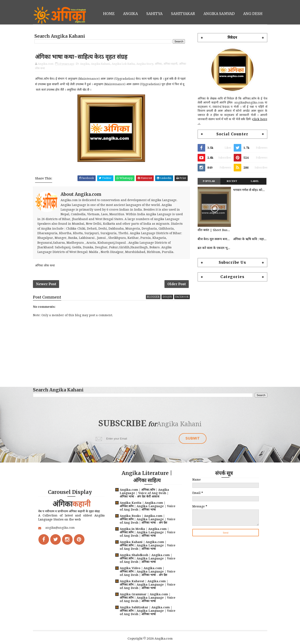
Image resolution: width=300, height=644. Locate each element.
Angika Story (145, 64)
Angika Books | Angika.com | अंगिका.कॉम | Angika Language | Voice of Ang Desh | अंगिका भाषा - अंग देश (148, 519)
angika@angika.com (60, 528)
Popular (209, 181)
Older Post (177, 284)
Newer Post (46, 284)
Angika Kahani (100, 64)
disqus (167, 297)
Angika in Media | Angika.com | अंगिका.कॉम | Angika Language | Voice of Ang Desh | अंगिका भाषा (148, 532)
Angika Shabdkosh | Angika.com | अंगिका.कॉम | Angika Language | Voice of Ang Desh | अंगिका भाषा (148, 558)
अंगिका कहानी (170, 64)
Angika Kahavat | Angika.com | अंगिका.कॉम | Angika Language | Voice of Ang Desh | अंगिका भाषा (148, 585)
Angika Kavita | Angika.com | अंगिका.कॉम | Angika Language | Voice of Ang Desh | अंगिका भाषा (148, 506)
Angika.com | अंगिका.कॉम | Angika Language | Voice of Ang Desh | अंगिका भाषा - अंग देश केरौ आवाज (144, 493)
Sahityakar (183, 14)
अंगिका (158, 64)
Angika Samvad (219, 14)
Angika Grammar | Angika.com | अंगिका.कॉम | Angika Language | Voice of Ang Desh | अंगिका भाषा (148, 598)
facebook (182, 297)
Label (255, 181)
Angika (130, 14)
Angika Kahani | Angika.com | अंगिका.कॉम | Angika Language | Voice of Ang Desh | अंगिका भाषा (148, 545)
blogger (153, 297)
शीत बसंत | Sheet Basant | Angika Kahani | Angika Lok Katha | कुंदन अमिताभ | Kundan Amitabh (214, 230)
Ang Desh (253, 14)
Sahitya (154, 14)
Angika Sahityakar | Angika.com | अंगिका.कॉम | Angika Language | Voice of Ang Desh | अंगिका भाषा (148, 611)
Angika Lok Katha (123, 64)
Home (109, 14)
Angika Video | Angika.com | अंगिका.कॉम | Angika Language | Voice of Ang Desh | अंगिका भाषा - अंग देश (148, 571)
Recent (232, 181)
